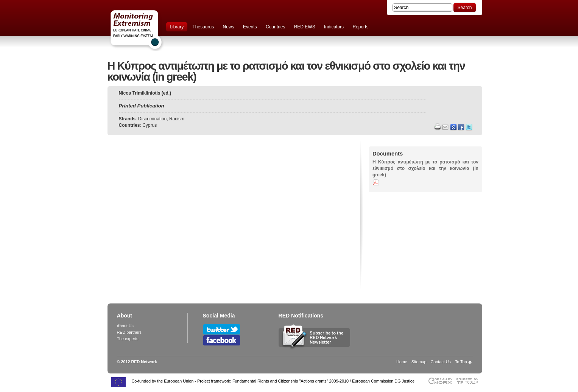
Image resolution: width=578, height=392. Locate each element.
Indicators (334, 27)
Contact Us (440, 362)
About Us (125, 326)
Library (177, 27)
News (229, 27)
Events (250, 27)
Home (402, 362)
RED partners (129, 332)
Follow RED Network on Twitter (222, 329)
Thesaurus (203, 27)
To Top (461, 362)
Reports (360, 27)
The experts (128, 339)
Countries (275, 27)
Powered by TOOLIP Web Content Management (469, 381)
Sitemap (419, 362)
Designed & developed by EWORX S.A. (440, 381)
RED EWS (305, 27)
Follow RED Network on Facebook (222, 340)
